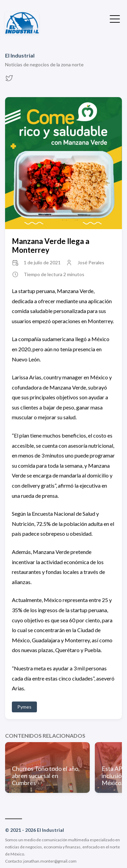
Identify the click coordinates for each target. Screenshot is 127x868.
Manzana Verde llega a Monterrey (51, 245)
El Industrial (20, 55)
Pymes (24, 707)
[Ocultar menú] (115, 18)
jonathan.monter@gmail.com (50, 861)
